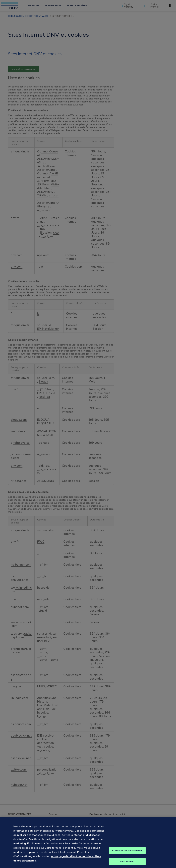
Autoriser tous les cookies (127, 854)
